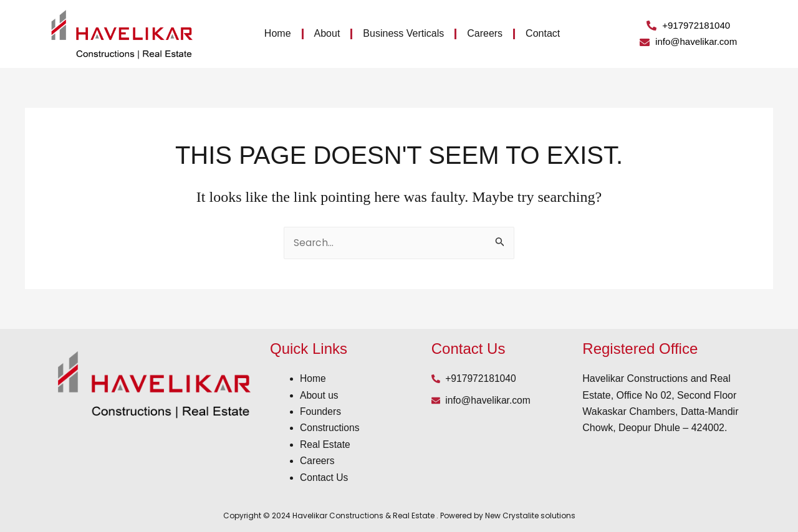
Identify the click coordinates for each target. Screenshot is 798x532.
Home (278, 33)
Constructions (330, 428)
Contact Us (324, 477)
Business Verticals (403, 33)
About (327, 33)
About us (320, 395)
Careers (485, 33)
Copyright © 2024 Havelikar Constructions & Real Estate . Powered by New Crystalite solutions (399, 515)
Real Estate (326, 444)
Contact (543, 33)
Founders (321, 411)
